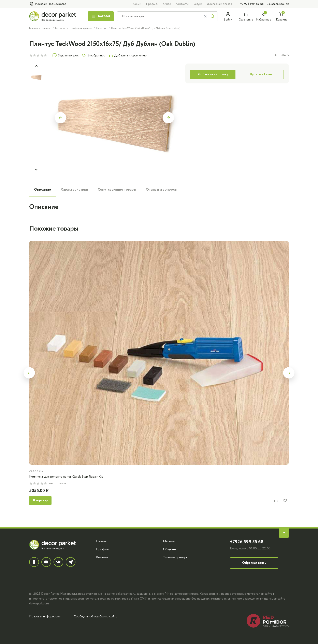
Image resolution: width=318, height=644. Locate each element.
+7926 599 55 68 (247, 542)
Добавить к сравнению (128, 55)
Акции (137, 4)
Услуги (198, 4)
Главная (101, 541)
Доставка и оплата (219, 4)
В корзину (40, 500)
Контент (102, 557)
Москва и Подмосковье (48, 4)
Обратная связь (254, 563)
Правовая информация (45, 616)
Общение (170, 549)
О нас (167, 4)
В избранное (94, 55)
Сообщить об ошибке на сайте (96, 616)
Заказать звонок (278, 4)
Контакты (182, 4)
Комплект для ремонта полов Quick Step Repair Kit (66, 477)
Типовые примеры (176, 557)
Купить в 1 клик (261, 74)
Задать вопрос (65, 55)
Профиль (152, 4)
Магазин (169, 541)
